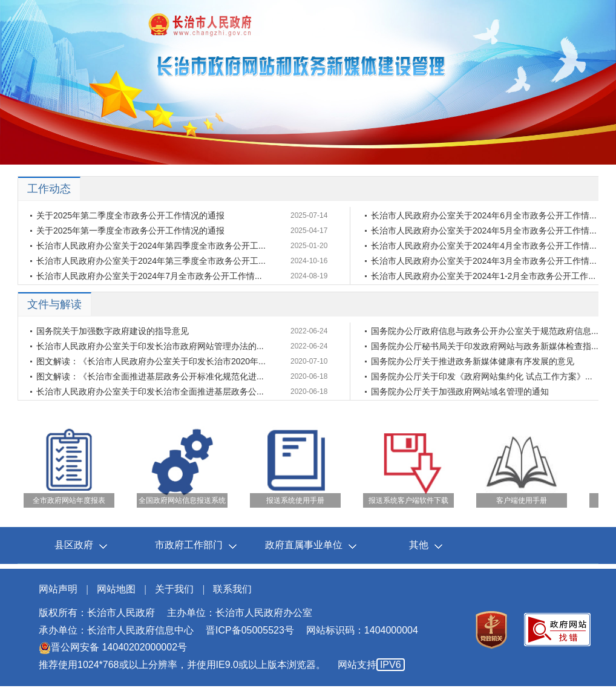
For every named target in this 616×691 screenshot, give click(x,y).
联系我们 (232, 589)
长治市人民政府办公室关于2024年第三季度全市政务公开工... (151, 261)
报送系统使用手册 (295, 500)
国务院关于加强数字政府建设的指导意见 (113, 331)
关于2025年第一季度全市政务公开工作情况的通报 (130, 231)
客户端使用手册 (522, 500)
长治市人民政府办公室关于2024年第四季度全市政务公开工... (151, 246)
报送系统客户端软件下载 (408, 500)
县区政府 (74, 545)
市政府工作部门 (189, 545)
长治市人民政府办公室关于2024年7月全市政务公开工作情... (149, 276)
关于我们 (174, 589)
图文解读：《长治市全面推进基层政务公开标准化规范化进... (150, 376)
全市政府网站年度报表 (69, 500)
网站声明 (58, 589)
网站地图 (116, 589)
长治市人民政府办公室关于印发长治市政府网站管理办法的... (150, 346)
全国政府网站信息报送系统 (182, 500)
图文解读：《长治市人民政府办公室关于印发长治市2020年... (151, 361)
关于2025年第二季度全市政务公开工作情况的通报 (130, 215)
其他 (419, 545)
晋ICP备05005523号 (250, 630)
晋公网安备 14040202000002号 (113, 647)
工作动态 (49, 189)
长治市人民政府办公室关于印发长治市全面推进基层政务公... (150, 391)
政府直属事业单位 (304, 545)
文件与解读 (54, 304)
